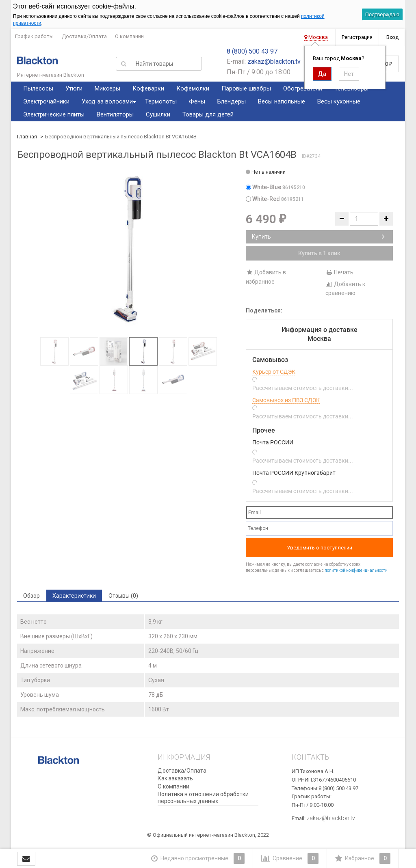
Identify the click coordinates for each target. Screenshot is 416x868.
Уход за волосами (107, 101)
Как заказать (175, 778)
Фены (197, 101)
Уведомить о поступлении (320, 548)
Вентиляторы (115, 114)
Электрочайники (46, 101)
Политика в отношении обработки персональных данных (203, 798)
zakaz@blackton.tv (274, 61)
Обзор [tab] (31, 596)
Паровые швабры (246, 88)
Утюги (74, 88)
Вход (392, 37)
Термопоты (161, 101)
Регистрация (357, 37)
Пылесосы (38, 88)
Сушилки (158, 114)
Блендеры (232, 101)
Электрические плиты (54, 114)
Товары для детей (208, 114)
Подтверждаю (382, 14)
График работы (34, 36)
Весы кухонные (339, 101)
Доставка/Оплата (84, 36)
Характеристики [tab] (74, 596)
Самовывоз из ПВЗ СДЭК (286, 400)
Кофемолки (193, 88)
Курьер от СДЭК (274, 372)
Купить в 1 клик (319, 253)
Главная (27, 137)
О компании (129, 36)
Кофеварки (148, 88)
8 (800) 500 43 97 (252, 51)
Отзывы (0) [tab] (123, 596)
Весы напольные (282, 101)
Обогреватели (303, 88)
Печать (339, 272)
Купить (318, 237)
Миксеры (107, 88)
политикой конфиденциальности (356, 570)
